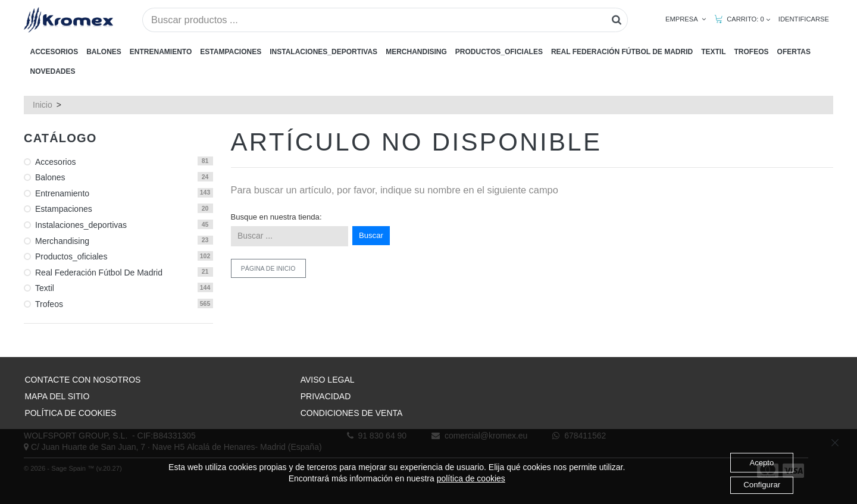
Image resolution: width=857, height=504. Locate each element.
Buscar (371, 235)
